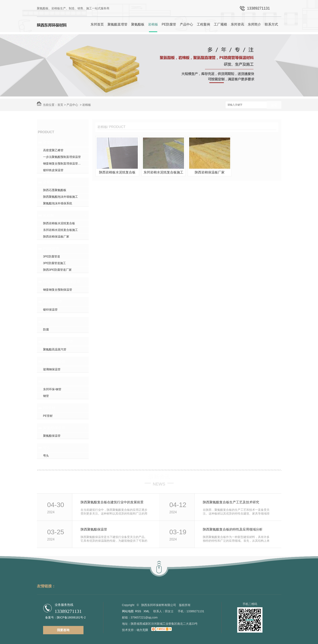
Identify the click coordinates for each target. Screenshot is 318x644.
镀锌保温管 (52, 302)
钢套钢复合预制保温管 (62, 282)
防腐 (47, 322)
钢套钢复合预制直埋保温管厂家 (63, 163)
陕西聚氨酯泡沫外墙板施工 (60, 197)
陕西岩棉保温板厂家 (56, 237)
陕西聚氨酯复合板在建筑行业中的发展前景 (112, 502)
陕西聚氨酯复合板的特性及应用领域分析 (233, 529)
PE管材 (49, 408)
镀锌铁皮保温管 (53, 170)
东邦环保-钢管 (52, 389)
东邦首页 (97, 24)
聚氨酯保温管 (54, 428)
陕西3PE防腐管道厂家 (57, 270)
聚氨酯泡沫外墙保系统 (58, 203)
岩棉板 (153, 24)
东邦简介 (254, 24)
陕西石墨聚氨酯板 (55, 190)
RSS (138, 611)
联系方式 (271, 24)
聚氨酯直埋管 (117, 24)
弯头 (47, 448)
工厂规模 (220, 24)
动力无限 (142, 630)
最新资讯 (159, 477)
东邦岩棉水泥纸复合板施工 (60, 230)
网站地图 (128, 611)
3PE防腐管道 (52, 256)
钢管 (47, 381)
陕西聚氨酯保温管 (94, 529)
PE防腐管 (169, 24)
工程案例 (203, 24)
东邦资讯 (237, 24)
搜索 (274, 105)
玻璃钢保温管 (54, 361)
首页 (60, 105)
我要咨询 (63, 630)
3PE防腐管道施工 (54, 263)
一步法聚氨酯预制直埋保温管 (62, 157)
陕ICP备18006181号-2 (71, 617)
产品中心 (186, 24)
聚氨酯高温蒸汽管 (58, 342)
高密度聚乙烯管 (53, 150)
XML (147, 611)
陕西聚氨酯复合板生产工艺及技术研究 (231, 502)
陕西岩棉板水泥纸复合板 (59, 223)
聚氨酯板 (138, 24)
